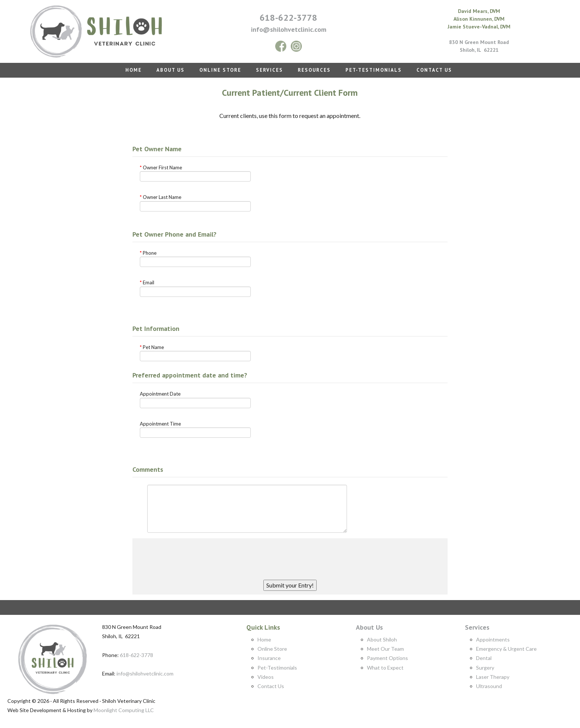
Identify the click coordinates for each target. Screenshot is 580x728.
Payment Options (387, 658)
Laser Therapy (493, 677)
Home (264, 639)
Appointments (493, 639)
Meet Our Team (385, 649)
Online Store (272, 649)
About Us (369, 627)
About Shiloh (382, 639)
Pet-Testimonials (277, 668)
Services (477, 627)
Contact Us (271, 686)
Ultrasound (489, 686)
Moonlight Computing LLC (124, 710)
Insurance (269, 658)
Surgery (485, 668)
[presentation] (290, 556)
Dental (484, 658)
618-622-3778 (289, 18)
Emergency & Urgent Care (506, 649)
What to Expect (385, 668)
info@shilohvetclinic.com (145, 673)
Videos (266, 677)
